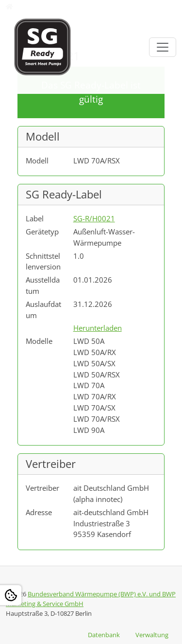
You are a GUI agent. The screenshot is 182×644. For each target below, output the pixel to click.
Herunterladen (98, 328)
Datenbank (104, 635)
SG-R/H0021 (94, 218)
